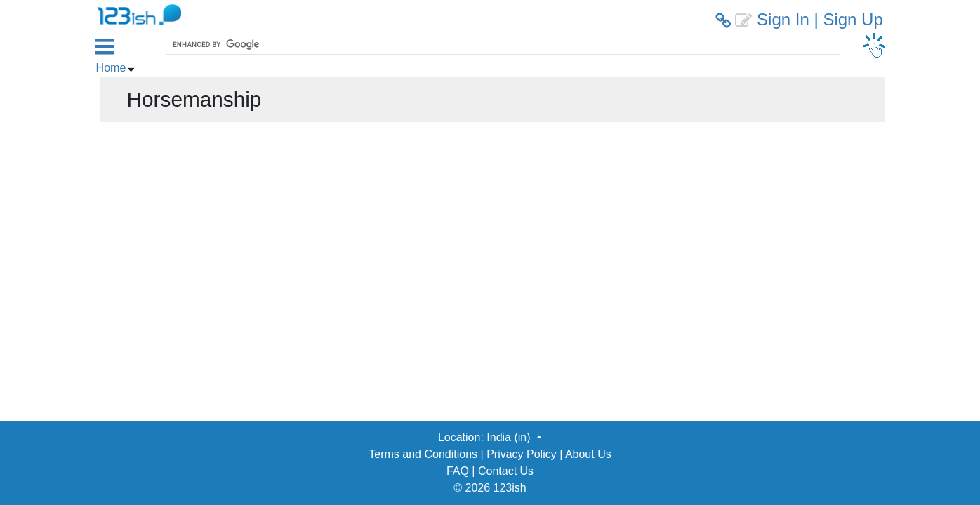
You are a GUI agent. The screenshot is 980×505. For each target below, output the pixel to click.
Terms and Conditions (423, 454)
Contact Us (506, 471)
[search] (501, 44)
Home (111, 68)
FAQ (458, 471)
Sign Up (853, 19)
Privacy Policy (522, 454)
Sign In (783, 19)
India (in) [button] (510, 437)
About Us (588, 454)
